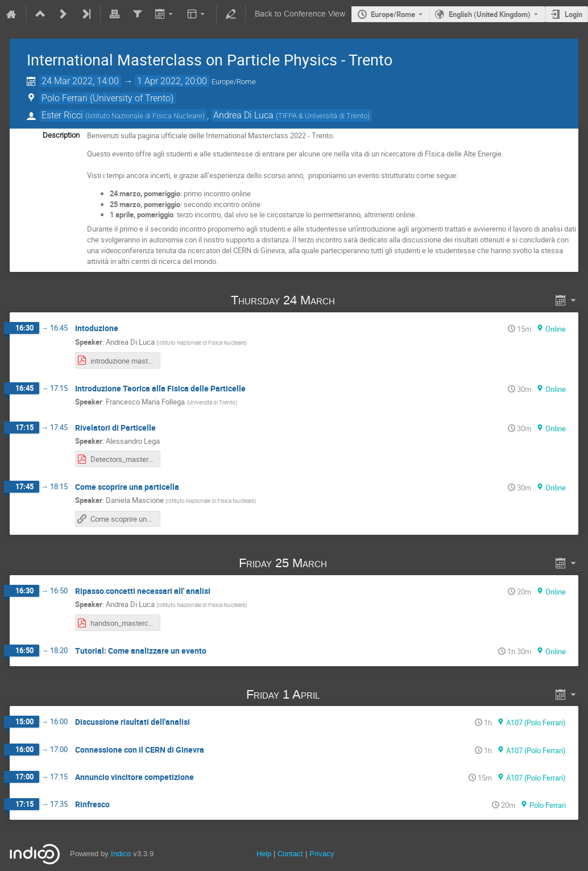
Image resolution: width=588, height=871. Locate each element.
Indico (121, 854)
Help (264, 854)
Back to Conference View (300, 14)
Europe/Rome (393, 14)
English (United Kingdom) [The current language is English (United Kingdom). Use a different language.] (490, 14)
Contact (290, 854)
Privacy (322, 854)
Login (573, 14)
